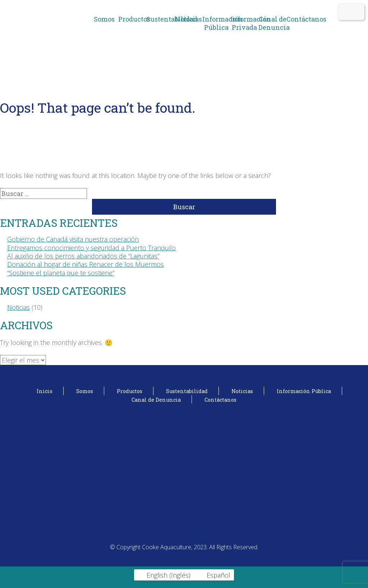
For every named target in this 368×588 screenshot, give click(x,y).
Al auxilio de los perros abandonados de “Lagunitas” (83, 256)
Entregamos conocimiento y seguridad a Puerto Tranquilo (91, 248)
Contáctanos (300, 19)
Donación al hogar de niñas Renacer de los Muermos (86, 264)
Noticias (188, 19)
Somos (104, 19)
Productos (132, 19)
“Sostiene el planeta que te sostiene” (61, 273)
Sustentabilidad (160, 19)
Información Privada (244, 23)
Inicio (45, 391)
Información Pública (216, 23)
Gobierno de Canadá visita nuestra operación (73, 239)
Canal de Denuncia (272, 23)
